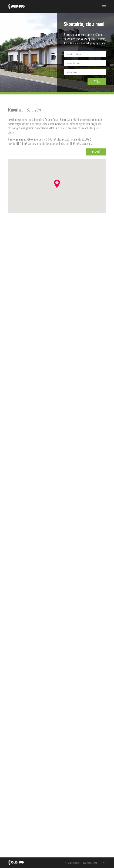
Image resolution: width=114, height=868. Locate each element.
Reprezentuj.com (90, 862)
